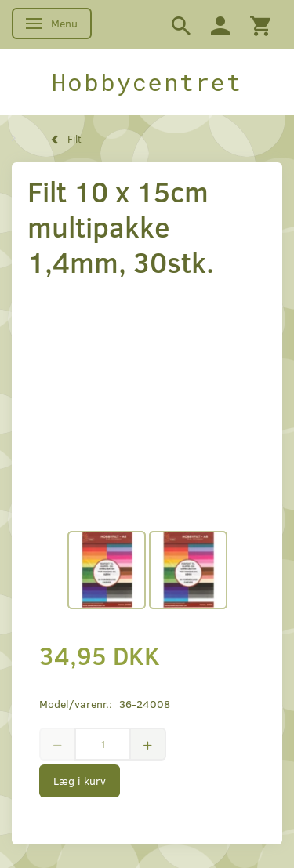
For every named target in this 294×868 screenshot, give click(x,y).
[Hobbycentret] (147, 82)
